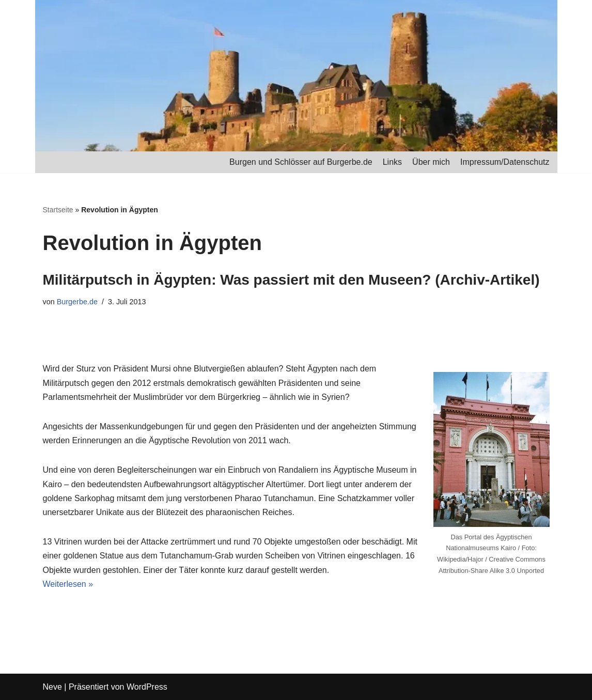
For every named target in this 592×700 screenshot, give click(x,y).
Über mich (431, 162)
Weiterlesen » (68, 584)
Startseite (58, 210)
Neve (52, 687)
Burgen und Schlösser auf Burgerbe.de (301, 162)
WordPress (147, 687)
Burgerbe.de (77, 302)
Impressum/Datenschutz (505, 162)
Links (392, 162)
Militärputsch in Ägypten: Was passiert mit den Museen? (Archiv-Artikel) (291, 280)
